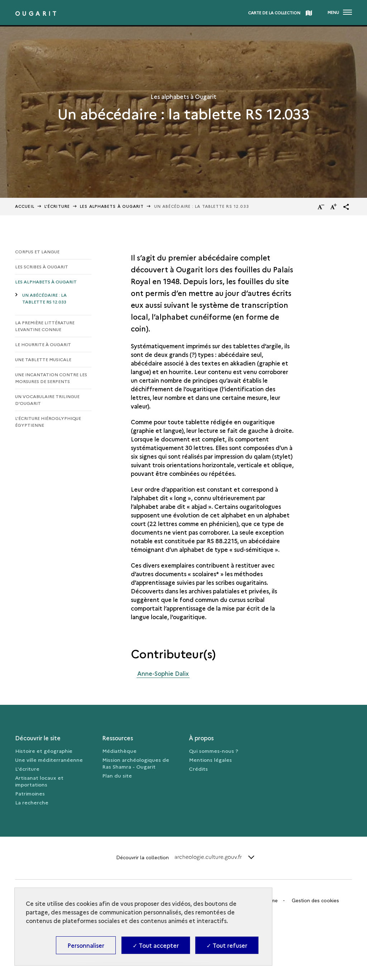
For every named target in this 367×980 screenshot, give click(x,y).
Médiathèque (119, 751)
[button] (346, 207)
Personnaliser (86, 945)
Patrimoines (30, 793)
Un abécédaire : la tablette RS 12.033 (44, 298)
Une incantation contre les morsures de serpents (51, 378)
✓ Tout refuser (227, 945)
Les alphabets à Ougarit (112, 206)
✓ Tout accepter (156, 945)
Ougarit (37, 13)
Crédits (198, 769)
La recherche (32, 802)
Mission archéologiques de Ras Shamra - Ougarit (136, 763)
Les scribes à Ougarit (42, 266)
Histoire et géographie (44, 751)
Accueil (25, 206)
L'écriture (27, 769)
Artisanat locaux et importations (39, 781)
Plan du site (117, 775)
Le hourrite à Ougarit (43, 344)
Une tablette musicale (43, 359)
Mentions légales (210, 760)
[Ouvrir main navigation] (340, 13)
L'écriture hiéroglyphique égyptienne (48, 421)
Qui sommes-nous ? (214, 751)
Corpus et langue (37, 251)
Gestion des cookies (315, 900)
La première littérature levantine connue (45, 326)
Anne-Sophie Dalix (163, 673)
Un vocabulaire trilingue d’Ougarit (47, 400)
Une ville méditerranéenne (49, 760)
